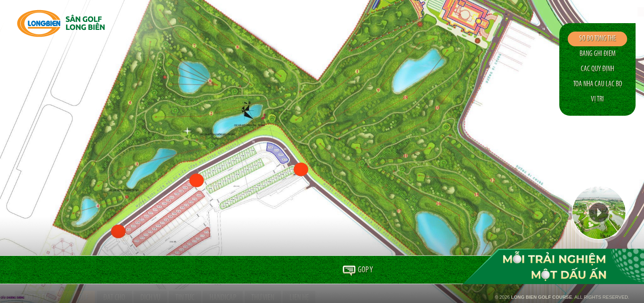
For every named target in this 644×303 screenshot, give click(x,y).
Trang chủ (24, 270)
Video (599, 213)
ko (626, 12)
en (602, 12)
